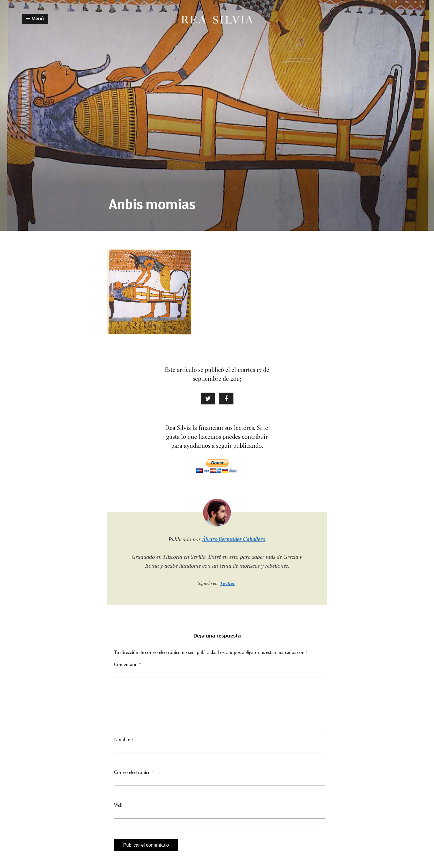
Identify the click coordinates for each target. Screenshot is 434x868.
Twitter (227, 583)
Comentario (128, 664)
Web (118, 814)
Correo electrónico (134, 782)
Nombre (124, 749)
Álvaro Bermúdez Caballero (234, 539)
